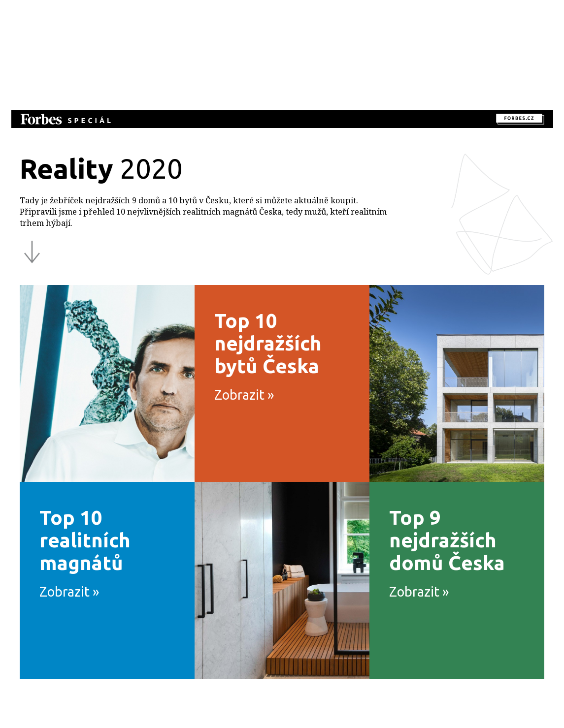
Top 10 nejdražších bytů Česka (286, 361)
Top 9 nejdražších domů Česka (461, 558)
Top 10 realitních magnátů (111, 558)
